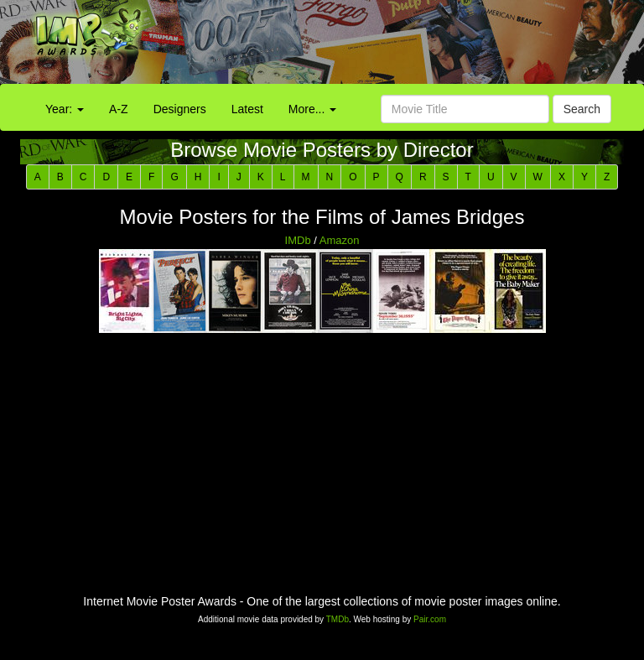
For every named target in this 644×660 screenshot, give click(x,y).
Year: (65, 109)
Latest (247, 109)
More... (312, 109)
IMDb (298, 240)
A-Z (119, 109)
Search (582, 109)
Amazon (340, 240)
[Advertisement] (402, 46)
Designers (180, 109)
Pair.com (430, 619)
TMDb (338, 619)
